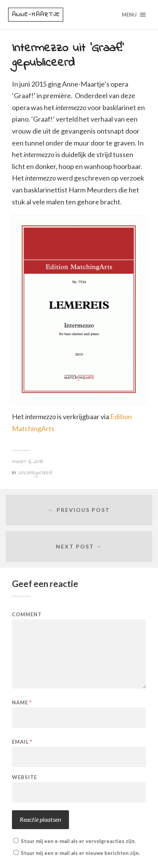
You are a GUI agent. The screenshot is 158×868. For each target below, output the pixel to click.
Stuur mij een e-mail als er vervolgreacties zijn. (78, 841)
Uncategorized (35, 473)
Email (22, 742)
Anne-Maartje (36, 15)
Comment (27, 615)
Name (22, 703)
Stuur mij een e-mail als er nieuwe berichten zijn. (80, 853)
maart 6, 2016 (28, 462)
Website (24, 777)
